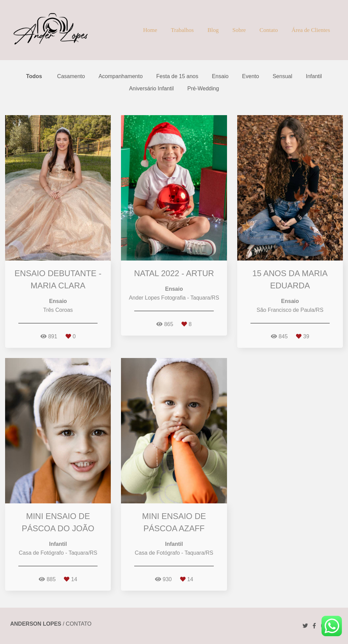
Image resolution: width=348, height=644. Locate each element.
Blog (213, 30)
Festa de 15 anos (177, 76)
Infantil (314, 76)
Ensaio (220, 76)
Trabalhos (182, 30)
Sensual (282, 76)
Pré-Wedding (203, 89)
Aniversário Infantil (152, 89)
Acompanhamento (121, 76)
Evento (250, 76)
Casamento (71, 76)
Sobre (239, 30)
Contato (269, 30)
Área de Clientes (311, 30)
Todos (34, 76)
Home (150, 30)
